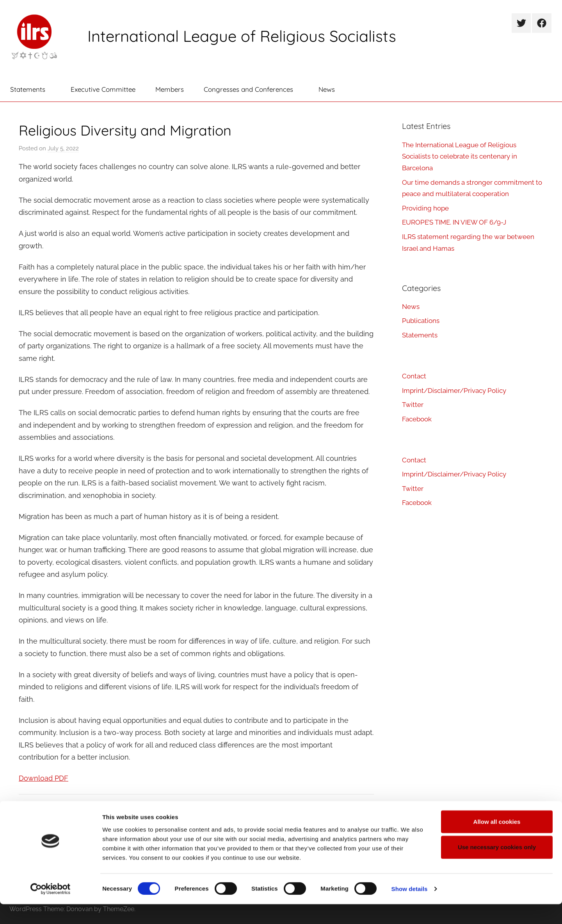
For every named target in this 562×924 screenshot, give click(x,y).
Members (170, 89)
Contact (414, 376)
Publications (46, 806)
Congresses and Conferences (253, 89)
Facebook (417, 419)
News (327, 89)
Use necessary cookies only (497, 867)
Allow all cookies (497, 841)
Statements (32, 89)
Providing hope (425, 208)
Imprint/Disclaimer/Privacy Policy (454, 391)
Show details (410, 909)
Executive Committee (103, 89)
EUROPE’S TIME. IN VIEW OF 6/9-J (454, 222)
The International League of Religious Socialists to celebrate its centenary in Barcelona (460, 157)
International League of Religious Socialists (242, 36)
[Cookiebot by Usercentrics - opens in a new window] (51, 909)
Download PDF (44, 778)
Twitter (413, 405)
